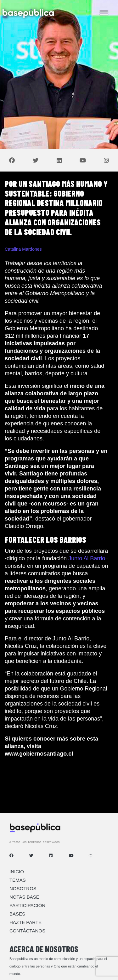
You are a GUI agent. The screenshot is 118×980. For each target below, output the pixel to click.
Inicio (17, 872)
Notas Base (24, 897)
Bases (17, 914)
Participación (27, 905)
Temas (18, 880)
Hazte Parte (25, 922)
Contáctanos (27, 931)
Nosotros (23, 888)
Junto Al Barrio (87, 558)
